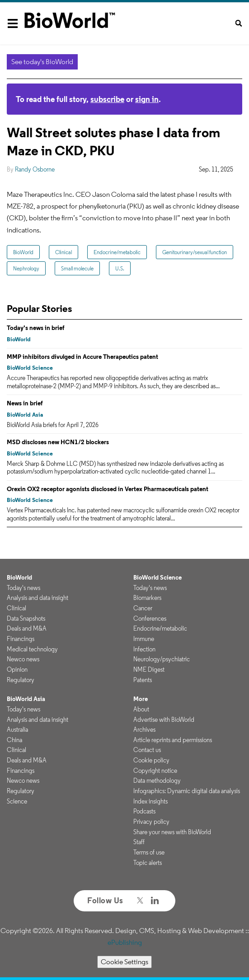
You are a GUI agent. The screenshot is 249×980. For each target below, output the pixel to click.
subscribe (107, 99)
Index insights (150, 801)
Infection (144, 649)
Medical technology (32, 649)
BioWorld (23, 252)
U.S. (120, 268)
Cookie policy (151, 760)
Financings (21, 639)
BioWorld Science (30, 368)
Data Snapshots (26, 618)
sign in (147, 99)
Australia (17, 729)
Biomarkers (147, 598)
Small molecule (77, 268)
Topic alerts (148, 863)
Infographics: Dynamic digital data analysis (187, 791)
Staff (139, 842)
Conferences (150, 618)
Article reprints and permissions (173, 740)
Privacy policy (151, 822)
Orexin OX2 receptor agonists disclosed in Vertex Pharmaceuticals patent (108, 489)
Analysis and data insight (38, 598)
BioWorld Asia (25, 415)
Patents (143, 680)
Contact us (147, 750)
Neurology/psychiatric (162, 659)
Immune (144, 639)
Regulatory (21, 680)
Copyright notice (155, 771)
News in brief (25, 403)
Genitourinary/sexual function (195, 252)
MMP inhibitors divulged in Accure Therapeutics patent (82, 357)
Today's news (23, 588)
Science (17, 801)
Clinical (63, 252)
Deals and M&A (27, 628)
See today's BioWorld (42, 62)
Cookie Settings (125, 962)
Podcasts (144, 811)
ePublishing (125, 942)
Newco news (23, 659)
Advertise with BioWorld (164, 720)
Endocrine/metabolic (117, 252)
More (141, 699)
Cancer (143, 608)
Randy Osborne (35, 169)
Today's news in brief (36, 328)
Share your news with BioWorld (172, 832)
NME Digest (149, 669)
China (14, 740)
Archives (144, 729)
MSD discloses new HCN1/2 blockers (58, 442)
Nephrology (26, 268)
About (141, 709)
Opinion (17, 669)
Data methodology (157, 780)
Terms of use (149, 852)
